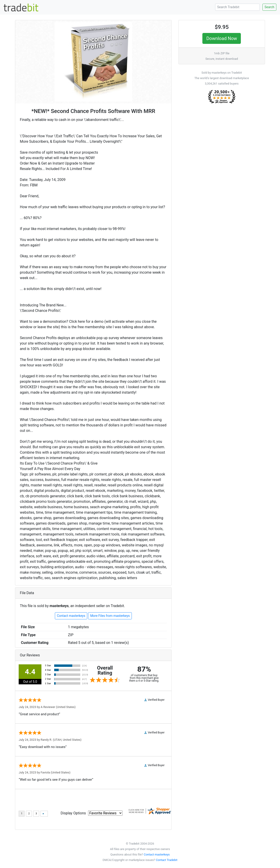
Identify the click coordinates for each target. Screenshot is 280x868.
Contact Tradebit (167, 860)
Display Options (73, 813)
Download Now (222, 38)
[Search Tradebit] (237, 7)
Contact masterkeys (71, 616)
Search (269, 7)
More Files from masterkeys (110, 616)
